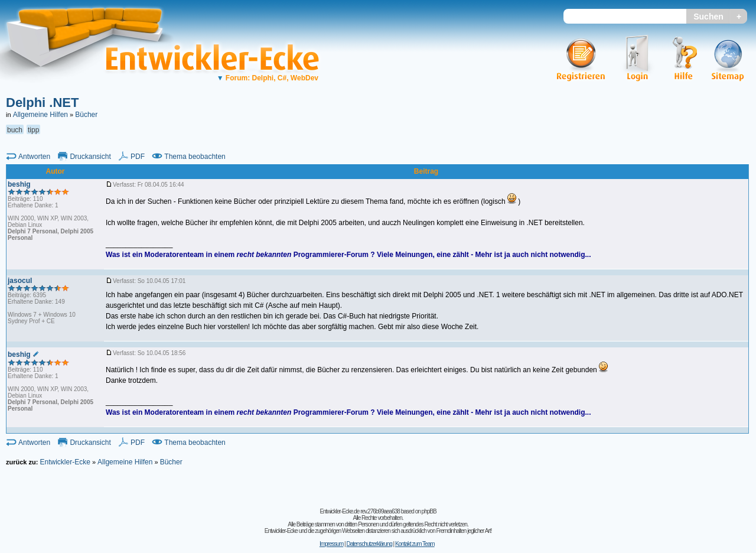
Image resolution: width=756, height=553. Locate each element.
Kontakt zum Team (415, 544)
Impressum (331, 544)
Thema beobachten (195, 157)
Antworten (34, 157)
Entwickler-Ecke (65, 462)
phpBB (429, 511)
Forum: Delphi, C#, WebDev (268, 78)
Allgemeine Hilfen (40, 115)
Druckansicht (90, 157)
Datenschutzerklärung (369, 544)
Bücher (86, 115)
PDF (138, 157)
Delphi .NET (42, 103)
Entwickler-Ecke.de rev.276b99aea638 (359, 511)
